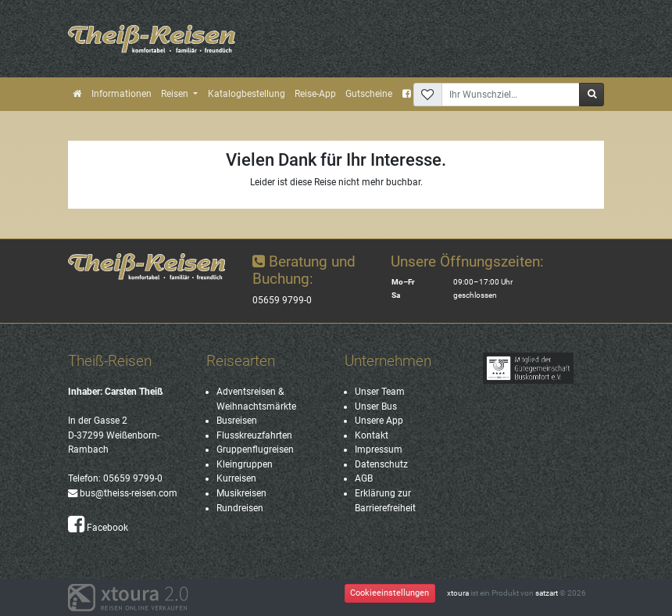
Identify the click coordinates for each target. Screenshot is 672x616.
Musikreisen (241, 493)
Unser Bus (376, 406)
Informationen (122, 94)
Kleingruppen (245, 464)
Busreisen (237, 421)
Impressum (379, 449)
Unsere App (379, 421)
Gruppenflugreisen (255, 449)
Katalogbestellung (247, 94)
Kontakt (372, 435)
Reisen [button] (176, 94)
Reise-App (315, 94)
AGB (364, 478)
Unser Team (380, 392)
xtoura (458, 593)
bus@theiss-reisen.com (123, 493)
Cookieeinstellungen (390, 593)
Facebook (98, 528)
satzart (547, 593)
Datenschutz (381, 464)
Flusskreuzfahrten (254, 435)
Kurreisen (236, 478)
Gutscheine (369, 94)
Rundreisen (240, 508)
